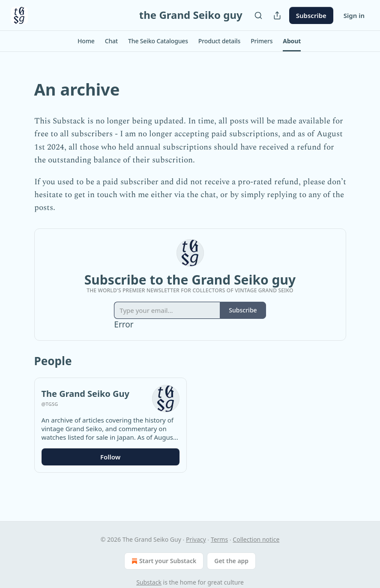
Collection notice (256, 539)
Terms (219, 539)
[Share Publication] (277, 15)
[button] (86, 41)
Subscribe (311, 15)
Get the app (231, 561)
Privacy (196, 539)
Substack (149, 582)
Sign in (354, 15)
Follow (110, 457)
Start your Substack (163, 561)
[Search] (258, 15)
